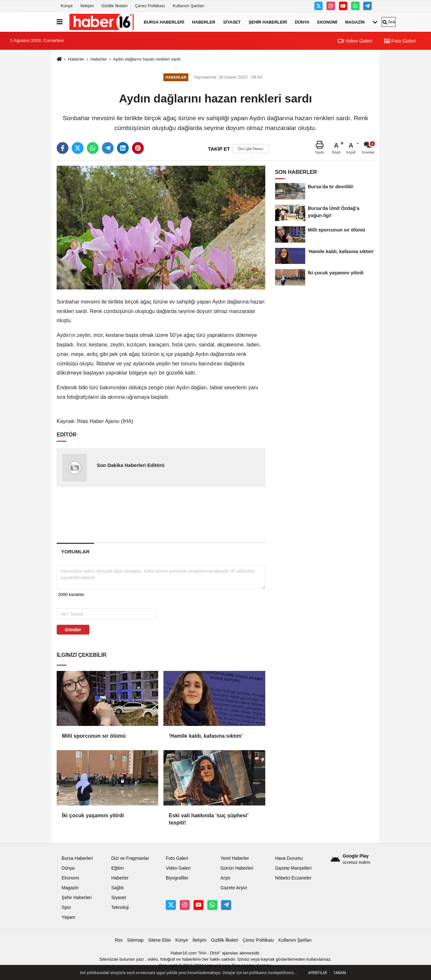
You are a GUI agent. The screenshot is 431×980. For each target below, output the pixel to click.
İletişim (87, 6)
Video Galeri (355, 41)
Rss (119, 940)
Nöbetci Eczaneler (293, 878)
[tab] (75, 552)
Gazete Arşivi (234, 888)
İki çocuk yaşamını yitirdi (93, 815)
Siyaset (232, 22)
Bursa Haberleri (164, 22)
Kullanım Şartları (188, 6)
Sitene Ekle (159, 940)
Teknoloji (120, 907)
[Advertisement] (161, 514)
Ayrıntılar (318, 973)
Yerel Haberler (235, 858)
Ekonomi (327, 22)
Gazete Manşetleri (293, 868)
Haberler (204, 22)
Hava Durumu (289, 858)
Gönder (73, 630)
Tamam (340, 973)
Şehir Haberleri (268, 22)
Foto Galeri (400, 41)
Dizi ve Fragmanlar (130, 858)
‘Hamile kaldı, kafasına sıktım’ (206, 736)
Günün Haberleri (237, 868)
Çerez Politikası (150, 6)
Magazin (355, 22)
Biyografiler (177, 878)
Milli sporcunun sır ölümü (94, 736)
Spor (66, 907)
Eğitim (118, 868)
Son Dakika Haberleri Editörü (131, 465)
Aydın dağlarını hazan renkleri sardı (147, 59)
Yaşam (68, 917)
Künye (67, 6)
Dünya (302, 22)
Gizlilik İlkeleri (114, 6)
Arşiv (225, 878)
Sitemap (135, 940)
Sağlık (118, 888)
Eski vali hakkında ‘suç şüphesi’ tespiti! (208, 819)
